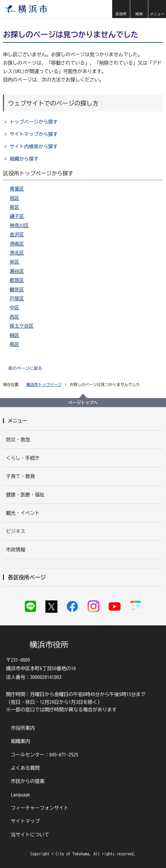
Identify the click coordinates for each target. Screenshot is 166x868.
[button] (121, 9)
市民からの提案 (28, 781)
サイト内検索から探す (34, 146)
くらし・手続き (23, 458)
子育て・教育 (20, 476)
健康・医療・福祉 (25, 495)
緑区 (14, 335)
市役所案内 (23, 728)
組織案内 (20, 741)
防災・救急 (18, 440)
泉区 (14, 207)
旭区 (14, 198)
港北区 (17, 253)
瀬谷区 (17, 271)
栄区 (14, 262)
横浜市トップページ (44, 385)
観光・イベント (23, 513)
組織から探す (24, 159)
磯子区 (17, 216)
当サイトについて (30, 835)
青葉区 (17, 189)
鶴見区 (17, 290)
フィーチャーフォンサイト (40, 808)
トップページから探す (34, 122)
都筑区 (17, 280)
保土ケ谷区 (22, 326)
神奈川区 (19, 225)
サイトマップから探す (34, 134)
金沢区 (17, 235)
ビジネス (16, 531)
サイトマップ (25, 821)
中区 (14, 308)
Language (20, 795)
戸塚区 (17, 299)
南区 (14, 344)
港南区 (17, 244)
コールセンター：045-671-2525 (45, 755)
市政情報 (16, 550)
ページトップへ (83, 403)
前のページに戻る (25, 368)
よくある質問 (25, 768)
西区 (14, 317)
